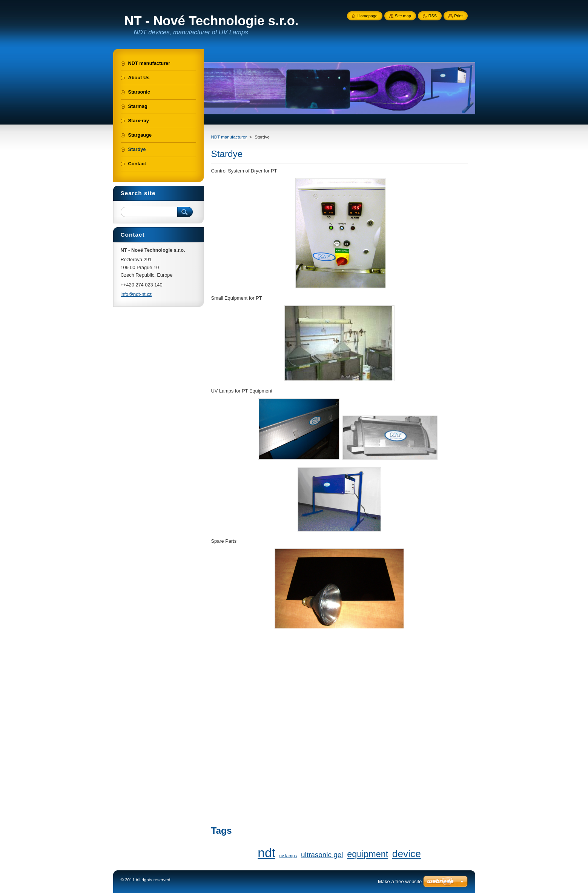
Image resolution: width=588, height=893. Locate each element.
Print (458, 16)
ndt (266, 853)
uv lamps (288, 855)
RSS (433, 16)
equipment (368, 854)
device (407, 854)
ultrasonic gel (322, 855)
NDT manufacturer (229, 137)
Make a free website (400, 881)
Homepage (368, 16)
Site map (403, 16)
